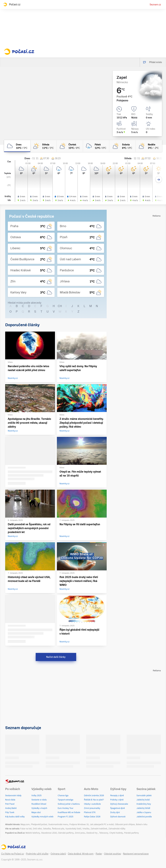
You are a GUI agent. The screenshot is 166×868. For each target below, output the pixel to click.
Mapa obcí (36, 812)
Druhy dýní (115, 812)
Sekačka (47, 829)
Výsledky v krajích (39, 808)
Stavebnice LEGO (49, 833)
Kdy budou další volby (15, 817)
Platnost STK (90, 812)
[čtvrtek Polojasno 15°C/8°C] (70, 146)
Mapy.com (25, 824)
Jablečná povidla (144, 817)
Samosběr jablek (144, 796)
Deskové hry (92, 833)
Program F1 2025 (65, 817)
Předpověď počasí (39, 824)
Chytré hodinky (116, 833)
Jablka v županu (144, 812)
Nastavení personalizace (136, 854)
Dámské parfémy (66, 833)
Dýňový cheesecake (119, 804)
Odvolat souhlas (113, 854)
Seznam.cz (155, 5)
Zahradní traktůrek (99, 829)
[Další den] (159, 179)
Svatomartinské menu (58, 824)
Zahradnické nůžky (117, 829)
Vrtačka (86, 829)
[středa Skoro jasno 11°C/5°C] (43, 146)
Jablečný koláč (143, 800)
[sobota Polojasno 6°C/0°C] (122, 146)
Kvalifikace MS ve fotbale (69, 812)
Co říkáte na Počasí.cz (12, 854)
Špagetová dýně (118, 808)
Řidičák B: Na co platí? (94, 800)
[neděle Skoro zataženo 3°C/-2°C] (149, 146)
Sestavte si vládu (39, 800)
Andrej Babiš (11, 808)
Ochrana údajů (58, 854)
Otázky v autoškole (92, 804)
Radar (99, 854)
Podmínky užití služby (37, 854)
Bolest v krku (142, 824)
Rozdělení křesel (39, 804)
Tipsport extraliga (65, 800)
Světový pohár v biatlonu (69, 804)
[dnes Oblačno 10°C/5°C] (17, 146)
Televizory (104, 833)
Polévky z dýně (117, 800)
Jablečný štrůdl (143, 808)
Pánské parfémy (131, 833)
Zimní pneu (80, 833)
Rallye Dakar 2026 (92, 817)
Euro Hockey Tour (65, 808)
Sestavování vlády (13, 796)
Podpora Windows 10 (79, 824)
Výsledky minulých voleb (42, 817)
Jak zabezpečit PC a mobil (102, 824)
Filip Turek (10, 812)
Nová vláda (10, 800)
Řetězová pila (58, 829)
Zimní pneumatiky (92, 808)
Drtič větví (37, 829)
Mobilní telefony (33, 833)
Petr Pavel (10, 804)
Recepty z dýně (117, 796)
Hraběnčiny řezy (144, 804)
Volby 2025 (36, 796)
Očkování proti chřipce (125, 824)
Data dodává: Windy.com (81, 854)
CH (60, 306)
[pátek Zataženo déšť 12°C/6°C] (96, 146)
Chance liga (63, 796)
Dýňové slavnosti (118, 817)
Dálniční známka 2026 (94, 796)
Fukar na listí (26, 829)
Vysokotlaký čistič (73, 829)
